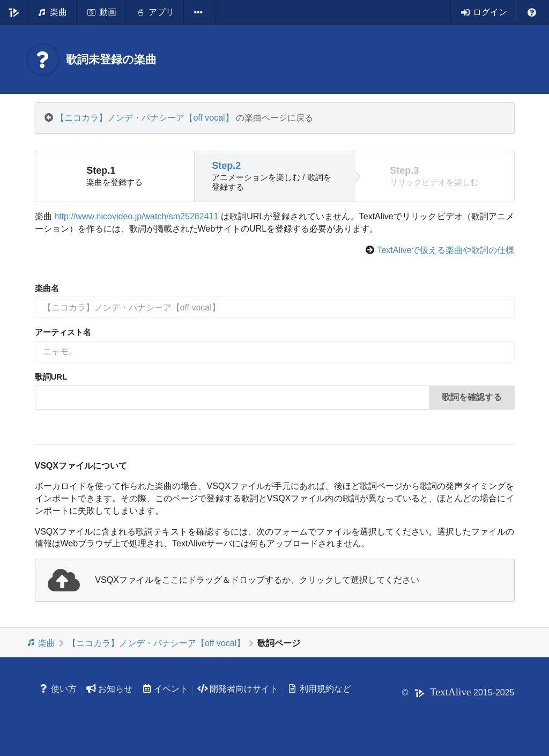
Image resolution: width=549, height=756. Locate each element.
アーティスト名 (63, 332)
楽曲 (41, 643)
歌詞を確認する (472, 397)
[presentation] (275, 580)
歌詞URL (51, 377)
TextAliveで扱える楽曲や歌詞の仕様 (446, 250)
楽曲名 (47, 288)
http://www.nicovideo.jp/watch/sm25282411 (136, 216)
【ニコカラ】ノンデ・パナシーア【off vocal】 (144, 118)
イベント (165, 689)
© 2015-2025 (458, 692)
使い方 (58, 689)
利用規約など (319, 689)
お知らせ (109, 689)
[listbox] (200, 12)
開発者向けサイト (238, 689)
